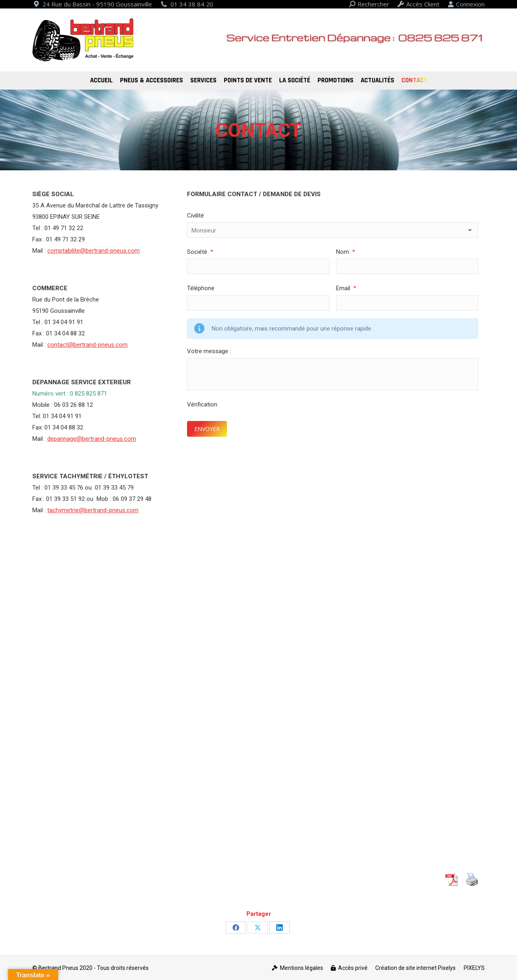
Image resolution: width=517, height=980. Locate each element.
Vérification (202, 404)
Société (200, 252)
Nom (346, 252)
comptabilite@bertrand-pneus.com (94, 251)
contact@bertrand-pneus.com (87, 345)
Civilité (195, 216)
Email (346, 288)
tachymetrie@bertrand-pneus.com (93, 510)
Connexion (466, 4)
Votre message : (209, 351)
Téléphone (201, 288)
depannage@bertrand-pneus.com (92, 439)
